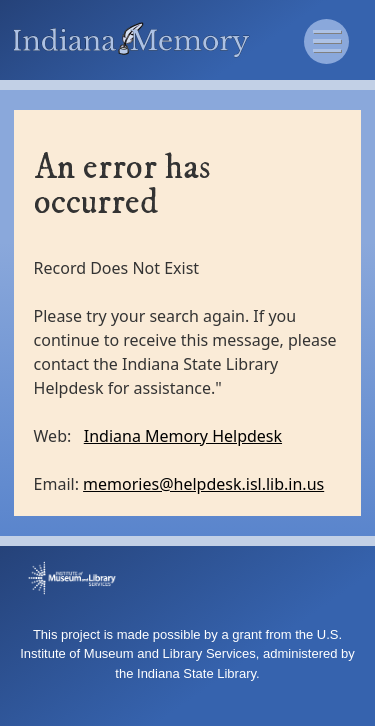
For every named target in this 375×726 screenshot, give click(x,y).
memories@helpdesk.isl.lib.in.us (203, 484)
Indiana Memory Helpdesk (183, 436)
